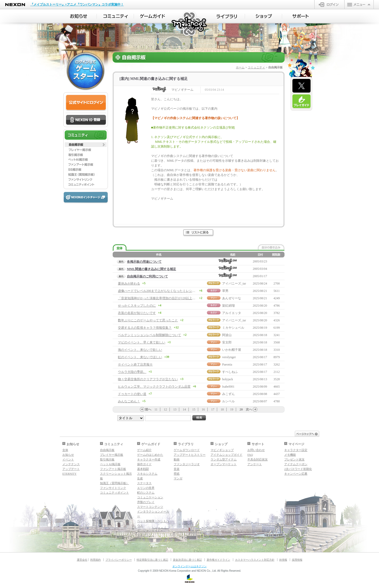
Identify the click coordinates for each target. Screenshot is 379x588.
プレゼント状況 (294, 459)
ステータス (144, 483)
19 (232, 409)
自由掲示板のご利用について (147, 276)
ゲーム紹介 (144, 450)
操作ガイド (144, 464)
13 (175, 409)
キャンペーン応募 (296, 474)
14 (184, 409)
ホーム (240, 67)
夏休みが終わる (129, 283)
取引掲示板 (107, 459)
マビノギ (190, 24)
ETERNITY (69, 474)
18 (222, 409)
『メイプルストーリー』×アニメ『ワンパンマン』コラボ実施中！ (77, 4)
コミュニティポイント (114, 493)
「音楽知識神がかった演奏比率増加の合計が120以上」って (160, 298)
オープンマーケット (224, 464)
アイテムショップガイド (226, 455)
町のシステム (146, 493)
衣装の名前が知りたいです (137, 313)
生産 (140, 478)
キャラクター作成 (149, 459)
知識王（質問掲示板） (114, 483)
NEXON (15, 5)
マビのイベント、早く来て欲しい (142, 342)
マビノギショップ (222, 450)
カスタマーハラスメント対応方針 (255, 560)
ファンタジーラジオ (187, 464)
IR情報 (283, 560)
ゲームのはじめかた (150, 455)
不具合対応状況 (258, 459)
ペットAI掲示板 (110, 464)
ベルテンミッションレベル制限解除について (149, 335)
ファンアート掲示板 (113, 469)
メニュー (359, 4)
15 (194, 409)
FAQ (250, 455)
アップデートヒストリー (190, 455)
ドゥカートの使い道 (132, 394)
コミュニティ (256, 67)
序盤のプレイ (146, 502)
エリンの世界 (146, 488)
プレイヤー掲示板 (112, 455)
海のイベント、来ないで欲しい (140, 350)
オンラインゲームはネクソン (189, 566)
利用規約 (96, 560)
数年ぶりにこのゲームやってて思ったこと (148, 320)
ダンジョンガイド (149, 530)
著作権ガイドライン (218, 560)
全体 (65, 450)
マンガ (178, 478)
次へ (249, 409)
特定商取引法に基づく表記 (152, 560)
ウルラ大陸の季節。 (132, 372)
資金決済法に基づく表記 (187, 560)
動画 (177, 459)
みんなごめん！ (129, 401)
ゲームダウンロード (187, 450)
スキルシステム (147, 474)
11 (156, 409)
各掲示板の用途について (144, 262)
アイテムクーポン (296, 464)
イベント (68, 459)
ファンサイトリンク (113, 488)
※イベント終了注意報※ (135, 364)
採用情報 (297, 560)
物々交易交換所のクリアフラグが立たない (148, 379)
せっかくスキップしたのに (137, 306)
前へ (148, 409)
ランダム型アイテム (224, 459)
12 (165, 409)
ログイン (329, 4)
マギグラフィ (146, 535)
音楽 (177, 469)
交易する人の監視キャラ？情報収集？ (145, 328)
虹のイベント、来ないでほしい (140, 357)
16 (203, 409)
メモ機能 (290, 455)
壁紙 (177, 474)
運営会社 (82, 560)
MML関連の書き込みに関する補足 (151, 269)
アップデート (71, 469)
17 (213, 409)
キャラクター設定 (296, 450)
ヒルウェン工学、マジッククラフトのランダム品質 (154, 387)
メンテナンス (71, 464)
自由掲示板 (107, 450)
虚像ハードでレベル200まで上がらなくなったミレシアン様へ (161, 291)
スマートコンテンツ (150, 507)
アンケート (255, 464)
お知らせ (68, 455)
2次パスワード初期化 (298, 469)
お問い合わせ (256, 450)
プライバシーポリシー (119, 560)
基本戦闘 (143, 469)
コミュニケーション (150, 497)
